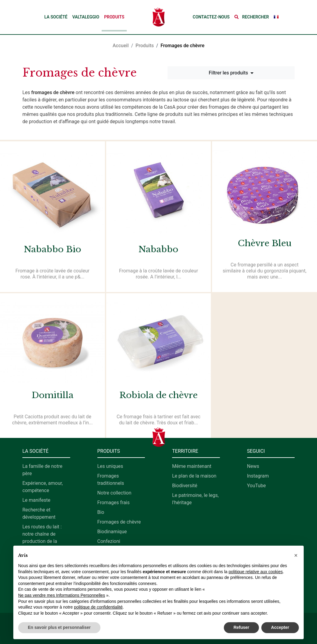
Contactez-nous (211, 17)
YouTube (257, 486)
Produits (114, 17)
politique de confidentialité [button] (98, 607)
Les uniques (110, 466)
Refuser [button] (241, 627)
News (253, 466)
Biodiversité (185, 486)
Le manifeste (36, 500)
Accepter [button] (280, 627)
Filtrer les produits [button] (231, 73)
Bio (101, 512)
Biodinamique (112, 532)
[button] (252, 17)
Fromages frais (114, 503)
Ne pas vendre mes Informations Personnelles (62, 595)
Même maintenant (192, 466)
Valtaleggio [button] (86, 17)
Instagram (258, 476)
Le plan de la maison (194, 476)
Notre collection (114, 493)
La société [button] (56, 17)
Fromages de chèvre (119, 522)
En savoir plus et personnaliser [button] (59, 627)
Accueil (121, 46)
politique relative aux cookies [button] (256, 572)
